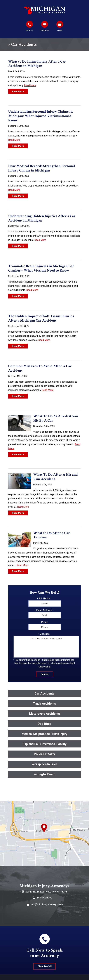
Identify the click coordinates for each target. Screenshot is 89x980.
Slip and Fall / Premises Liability (44, 744)
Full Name (44, 599)
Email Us (45, 31)
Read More (30, 85)
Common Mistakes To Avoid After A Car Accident (40, 368)
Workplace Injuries (45, 764)
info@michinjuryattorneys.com (47, 904)
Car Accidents (44, 693)
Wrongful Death (44, 774)
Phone (44, 622)
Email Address (44, 610)
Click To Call (44, 966)
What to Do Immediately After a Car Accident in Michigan (37, 64)
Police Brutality (44, 754)
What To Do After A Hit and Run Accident (56, 477)
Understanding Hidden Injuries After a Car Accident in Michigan (42, 218)
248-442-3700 (44, 898)
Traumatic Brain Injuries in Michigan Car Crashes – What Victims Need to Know (41, 268)
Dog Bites (44, 724)
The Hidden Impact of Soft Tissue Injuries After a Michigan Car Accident (41, 318)
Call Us (29, 31)
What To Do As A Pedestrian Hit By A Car (56, 418)
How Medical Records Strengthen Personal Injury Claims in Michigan (42, 168)
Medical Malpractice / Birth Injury (44, 734)
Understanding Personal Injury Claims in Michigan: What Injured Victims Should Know (40, 116)
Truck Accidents (44, 704)
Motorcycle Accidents (45, 714)
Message (44, 634)
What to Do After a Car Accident (52, 535)
